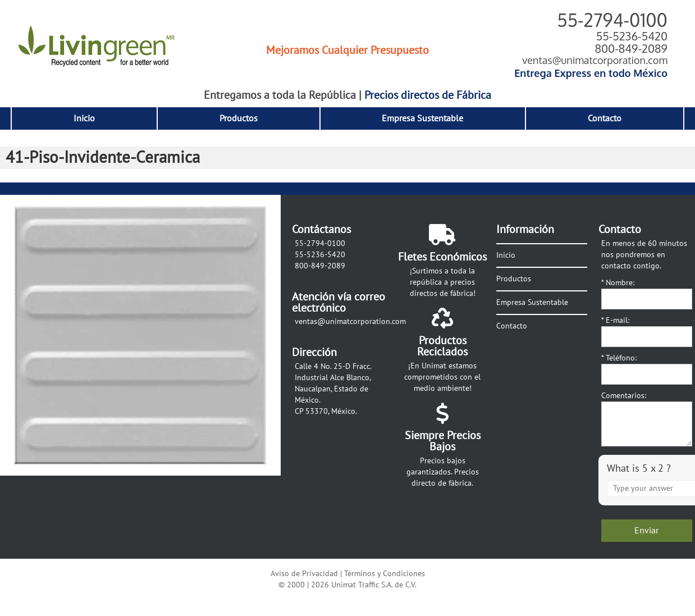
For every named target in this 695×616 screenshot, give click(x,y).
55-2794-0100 (612, 20)
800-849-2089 (631, 48)
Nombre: (618, 283)
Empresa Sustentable (422, 118)
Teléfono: (619, 358)
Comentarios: (624, 396)
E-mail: (615, 320)
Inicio (84, 118)
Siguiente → (67, 189)
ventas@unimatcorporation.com (595, 60)
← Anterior (20, 189)
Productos (239, 118)
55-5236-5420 (632, 36)
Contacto (605, 118)
